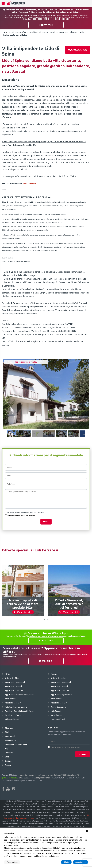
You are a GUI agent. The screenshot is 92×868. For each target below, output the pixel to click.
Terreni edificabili (58, 719)
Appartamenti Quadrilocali (62, 695)
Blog (7, 757)
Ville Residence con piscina (16, 707)
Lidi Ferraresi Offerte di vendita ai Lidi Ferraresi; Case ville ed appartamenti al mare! (44, 32)
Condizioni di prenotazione (16, 744)
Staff (7, 732)
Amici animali (10, 736)
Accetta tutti (80, 862)
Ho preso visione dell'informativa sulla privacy (25, 513)
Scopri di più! (46, 661)
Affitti (7, 674)
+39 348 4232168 (10, 778)
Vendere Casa (11, 740)
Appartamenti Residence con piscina (20, 695)
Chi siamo (9, 728)
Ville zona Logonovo (13, 703)
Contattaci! (46, 25)
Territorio (9, 753)
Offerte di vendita (58, 678)
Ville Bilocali (56, 711)
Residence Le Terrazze (14, 715)
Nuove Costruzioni (59, 707)
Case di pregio (57, 715)
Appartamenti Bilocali (14, 686)
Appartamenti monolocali (15, 682)
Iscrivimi (83, 754)
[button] (44, 620)
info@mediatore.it (43, 778)
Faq (7, 749)
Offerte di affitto (12, 678)
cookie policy (24, 845)
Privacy (8, 765)
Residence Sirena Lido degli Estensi (19, 711)
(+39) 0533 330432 (27, 778)
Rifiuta (66, 862)
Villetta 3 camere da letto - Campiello (16, 261)
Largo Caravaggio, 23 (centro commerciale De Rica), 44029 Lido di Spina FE (49, 775)
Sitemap (8, 761)
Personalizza (12, 862)
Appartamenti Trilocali (14, 690)
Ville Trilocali (10, 699)
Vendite (54, 674)
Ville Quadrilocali (12, 719)
